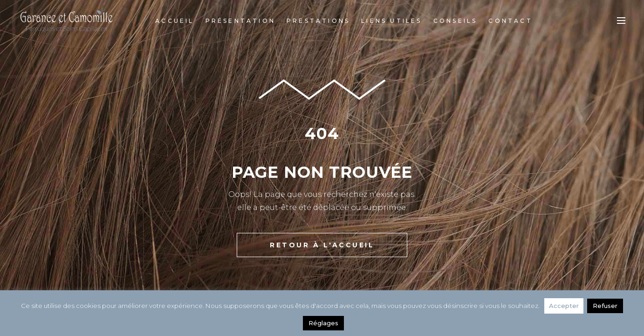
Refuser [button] (605, 306)
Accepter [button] (564, 306)
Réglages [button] (323, 323)
